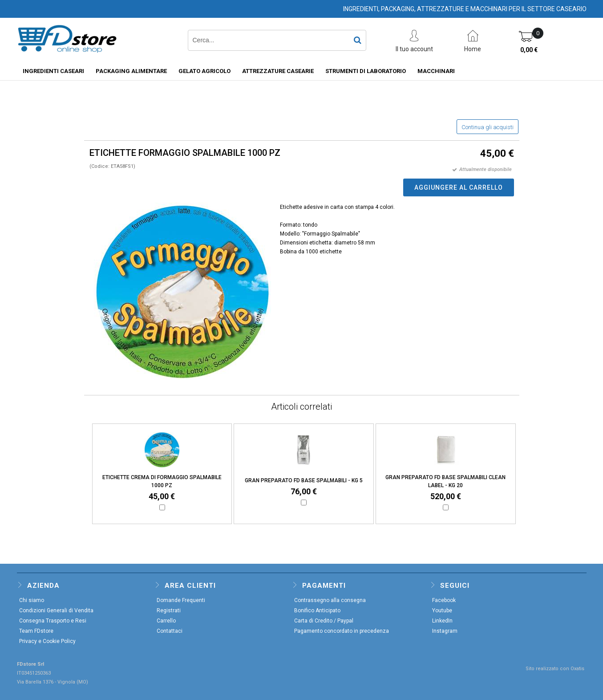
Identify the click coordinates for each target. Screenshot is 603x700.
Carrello (166, 621)
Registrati (169, 610)
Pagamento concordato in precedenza (342, 631)
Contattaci (170, 631)
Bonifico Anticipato (317, 610)
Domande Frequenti (181, 600)
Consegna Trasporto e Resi (53, 621)
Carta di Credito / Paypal (324, 621)
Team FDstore (36, 631)
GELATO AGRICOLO (204, 71)
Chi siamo (32, 600)
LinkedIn (442, 621)
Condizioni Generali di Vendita (56, 610)
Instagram (445, 631)
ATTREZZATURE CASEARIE (278, 71)
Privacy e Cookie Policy (47, 641)
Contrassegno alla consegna (330, 600)
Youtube (442, 610)
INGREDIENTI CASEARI (53, 71)
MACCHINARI (436, 71)
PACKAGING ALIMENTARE (131, 71)
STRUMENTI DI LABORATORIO (366, 71)
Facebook (444, 600)
